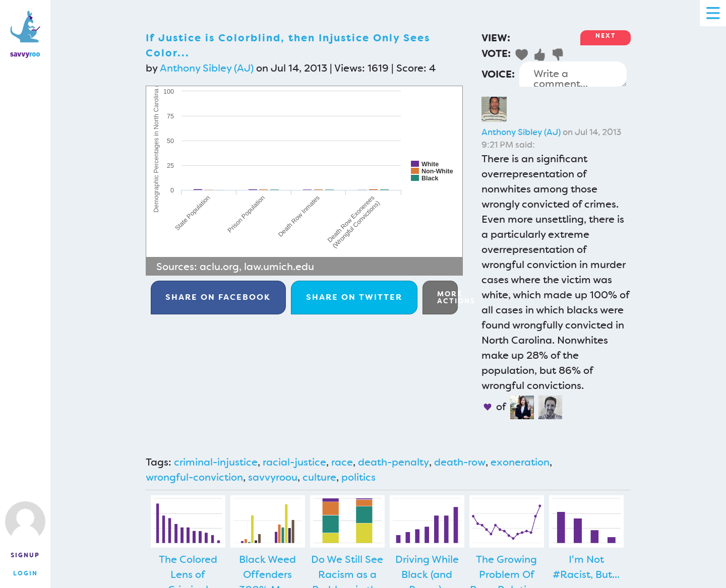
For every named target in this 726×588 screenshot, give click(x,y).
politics (358, 477)
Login (25, 573)
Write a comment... (573, 74)
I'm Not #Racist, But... (586, 567)
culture (319, 477)
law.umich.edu (279, 267)
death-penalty (394, 462)
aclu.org (219, 267)
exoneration (520, 462)
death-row (460, 462)
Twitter (354, 297)
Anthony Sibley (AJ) (207, 68)
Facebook (218, 297)
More (447, 297)
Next (606, 36)
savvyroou (273, 477)
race (342, 462)
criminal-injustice (216, 462)
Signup (25, 555)
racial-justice (294, 462)
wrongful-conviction (194, 477)
